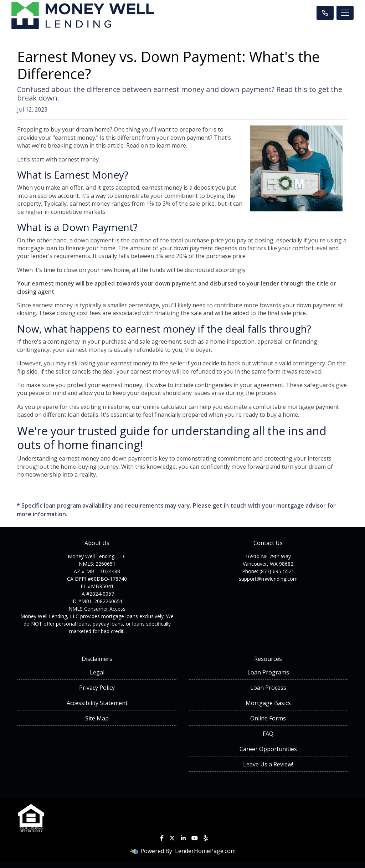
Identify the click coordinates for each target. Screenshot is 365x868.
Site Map (97, 718)
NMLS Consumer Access (97, 609)
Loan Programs (268, 672)
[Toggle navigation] (345, 13)
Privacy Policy (97, 688)
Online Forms (268, 718)
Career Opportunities (268, 749)
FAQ (268, 734)
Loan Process (268, 688)
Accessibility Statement (97, 703)
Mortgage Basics (268, 703)
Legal (97, 672)
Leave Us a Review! (268, 764)
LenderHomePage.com (205, 851)
